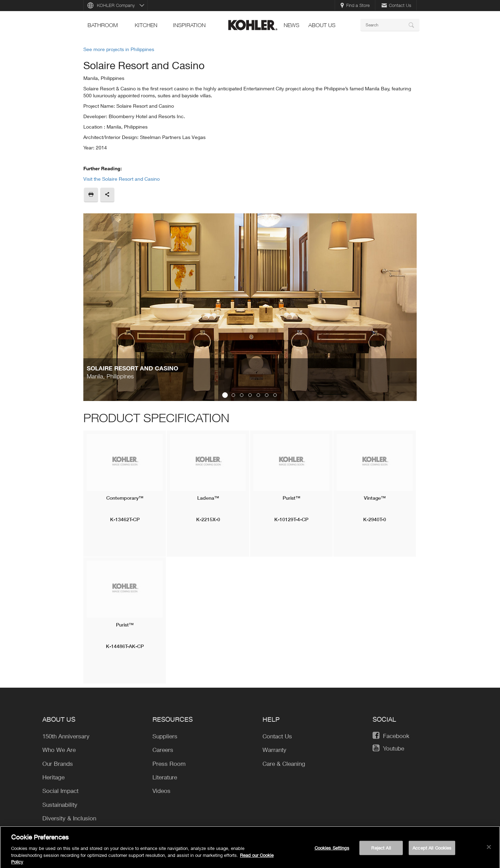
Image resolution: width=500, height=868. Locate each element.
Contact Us (396, 5)
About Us (322, 25)
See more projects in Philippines (119, 49)
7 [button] (275, 395)
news (291, 25)
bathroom (103, 25)
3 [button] (242, 395)
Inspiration (189, 25)
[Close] (489, 850)
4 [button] (250, 395)
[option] (250, 307)
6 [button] (267, 395)
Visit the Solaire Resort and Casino (122, 179)
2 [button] (233, 395)
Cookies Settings (332, 850)
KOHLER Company (116, 5)
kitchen (146, 25)
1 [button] (225, 395)
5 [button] (258, 395)
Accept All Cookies (432, 850)
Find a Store (355, 5)
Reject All (381, 850)
